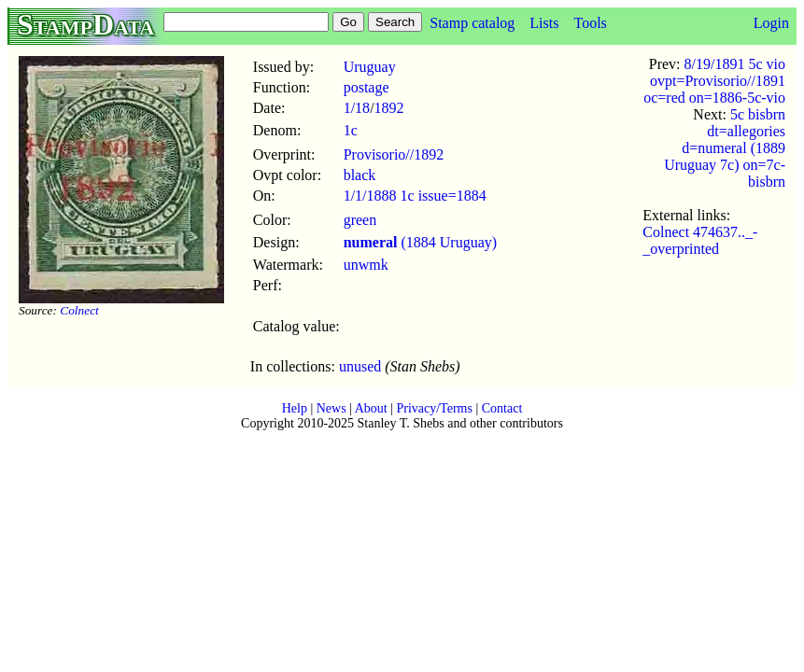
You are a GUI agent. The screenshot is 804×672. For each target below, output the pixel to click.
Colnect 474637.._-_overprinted (700, 240)
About (371, 408)
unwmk (366, 265)
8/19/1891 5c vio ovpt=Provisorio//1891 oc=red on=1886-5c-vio (714, 81)
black (360, 175)
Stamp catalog (472, 23)
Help (295, 408)
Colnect (79, 310)
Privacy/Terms (434, 408)
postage (367, 87)
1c (351, 130)
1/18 (357, 108)
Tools (590, 23)
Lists (544, 23)
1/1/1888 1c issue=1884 (415, 196)
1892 (389, 108)
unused (360, 366)
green (360, 220)
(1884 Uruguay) (420, 242)
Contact (502, 408)
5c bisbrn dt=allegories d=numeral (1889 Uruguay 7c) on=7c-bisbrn (725, 148)
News (331, 408)
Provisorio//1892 (394, 154)
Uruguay (370, 67)
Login (771, 23)
